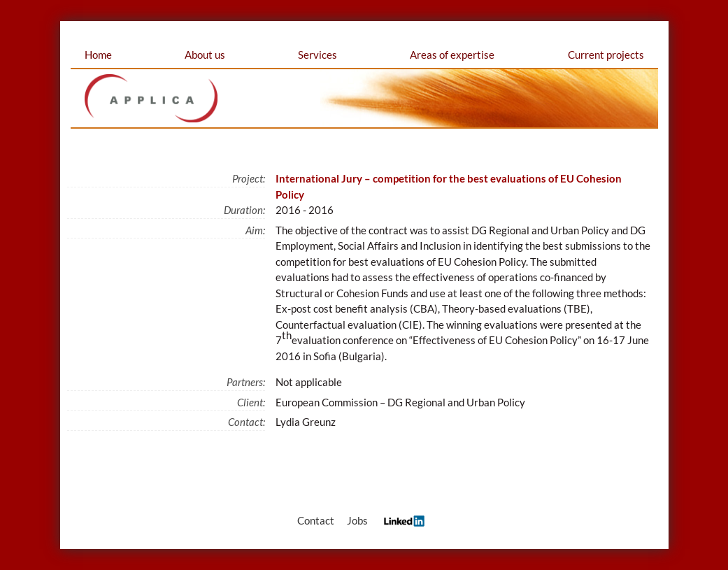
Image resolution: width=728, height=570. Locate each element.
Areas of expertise (452, 55)
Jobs (357, 520)
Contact (316, 520)
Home (98, 55)
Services (317, 55)
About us (205, 55)
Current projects (606, 55)
